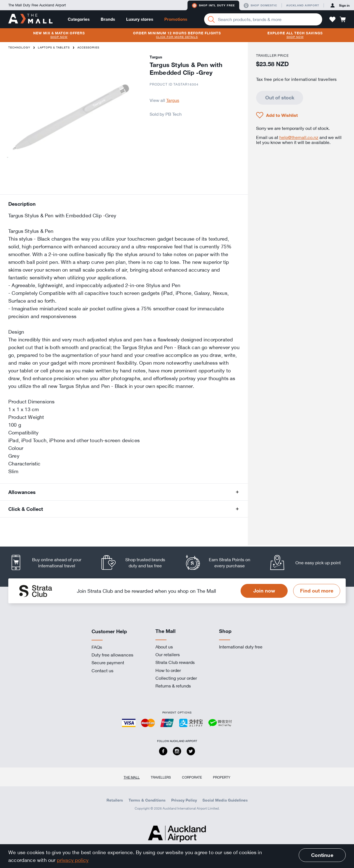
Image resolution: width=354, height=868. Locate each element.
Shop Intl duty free (213, 6)
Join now (264, 591)
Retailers (115, 800)
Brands (108, 19)
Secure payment (108, 663)
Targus (173, 100)
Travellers (161, 777)
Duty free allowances (112, 655)
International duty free (241, 647)
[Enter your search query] (263, 19)
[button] (332, 19)
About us (164, 647)
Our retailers (168, 655)
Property (222, 777)
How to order (168, 670)
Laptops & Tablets (54, 47)
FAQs (97, 647)
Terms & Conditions (147, 800)
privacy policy (73, 860)
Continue (322, 855)
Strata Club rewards (175, 662)
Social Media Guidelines (225, 800)
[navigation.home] (30, 19)
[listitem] (50, 562)
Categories (79, 19)
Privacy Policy (184, 800)
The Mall (132, 777)
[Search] (211, 19)
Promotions (176, 19)
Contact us (102, 671)
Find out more (317, 591)
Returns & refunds (173, 686)
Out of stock (280, 97)
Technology (19, 47)
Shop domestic (260, 6)
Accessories (88, 47)
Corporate (192, 777)
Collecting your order (176, 678)
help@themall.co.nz (299, 137)
